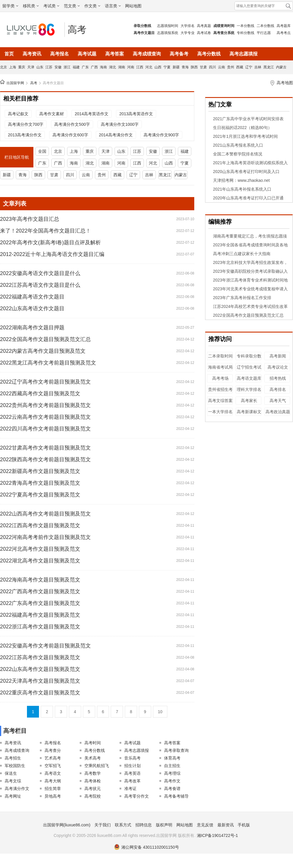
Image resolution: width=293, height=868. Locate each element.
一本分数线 (246, 26)
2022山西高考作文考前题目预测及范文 (45, 514)
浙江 (67, 67)
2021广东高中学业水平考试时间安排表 (248, 119)
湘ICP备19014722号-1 (217, 835)
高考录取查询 (176, 750)
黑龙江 (269, 67)
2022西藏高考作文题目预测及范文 (40, 394)
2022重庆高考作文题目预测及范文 (40, 693)
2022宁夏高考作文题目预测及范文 (40, 495)
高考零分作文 (137, 796)
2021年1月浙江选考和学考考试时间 (245, 136)
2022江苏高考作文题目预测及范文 (40, 657)
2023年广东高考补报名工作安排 (242, 298)
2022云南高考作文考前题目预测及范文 (45, 417)
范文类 (72, 6)
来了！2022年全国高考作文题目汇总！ (45, 231)
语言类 (113, 6)
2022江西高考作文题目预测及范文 (40, 525)
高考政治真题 (278, 412)
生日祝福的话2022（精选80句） (242, 128)
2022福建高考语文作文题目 (32, 297)
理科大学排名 (249, 389)
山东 (40, 67)
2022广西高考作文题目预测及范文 (40, 591)
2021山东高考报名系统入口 (238, 145)
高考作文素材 (52, 114)
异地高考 (53, 796)
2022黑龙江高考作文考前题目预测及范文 (48, 363)
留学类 (10, 6)
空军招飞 (53, 766)
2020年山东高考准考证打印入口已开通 (248, 198)
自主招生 (172, 766)
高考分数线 (209, 54)
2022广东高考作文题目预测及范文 (40, 603)
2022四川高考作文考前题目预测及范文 (45, 429)
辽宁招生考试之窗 (249, 370)
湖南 (122, 67)
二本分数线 (265, 26)
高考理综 (172, 773)
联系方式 (123, 825)
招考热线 (278, 378)
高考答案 (115, 54)
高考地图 (285, 83)
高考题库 (284, 26)
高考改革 (132, 781)
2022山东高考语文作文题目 (32, 308)
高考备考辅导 (176, 796)
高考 (77, 30)
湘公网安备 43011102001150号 (146, 847)
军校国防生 (15, 766)
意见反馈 (205, 825)
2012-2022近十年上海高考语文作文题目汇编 (52, 254)
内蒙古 (281, 67)
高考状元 (93, 789)
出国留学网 (15, 83)
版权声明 (164, 825)
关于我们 (103, 825)
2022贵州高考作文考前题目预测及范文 (45, 405)
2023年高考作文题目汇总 (30, 219)
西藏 (240, 67)
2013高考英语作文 (136, 114)
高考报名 (59, 54)
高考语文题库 (249, 378)
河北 (149, 67)
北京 (4, 67)
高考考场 (220, 378)
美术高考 (93, 758)
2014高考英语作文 (92, 114)
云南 (222, 67)
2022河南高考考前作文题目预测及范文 (45, 537)
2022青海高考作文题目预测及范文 (40, 483)
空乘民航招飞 (97, 766)
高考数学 (93, 773)
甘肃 (203, 67)
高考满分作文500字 (72, 124)
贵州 (231, 67)
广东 (85, 67)
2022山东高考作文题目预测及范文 (40, 669)
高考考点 (284, 33)
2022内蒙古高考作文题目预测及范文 (43, 351)
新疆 (176, 67)
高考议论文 (278, 367)
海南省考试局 (220, 367)
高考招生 (13, 758)
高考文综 (13, 781)
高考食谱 (172, 789)
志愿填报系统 (168, 33)
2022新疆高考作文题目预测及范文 (40, 471)
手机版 (244, 825)
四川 (212, 67)
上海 (13, 67)
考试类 (51, 6)
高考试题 (87, 54)
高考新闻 (278, 356)
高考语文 (53, 773)
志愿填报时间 (168, 26)
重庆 (22, 67)
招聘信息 (144, 825)
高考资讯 (32, 54)
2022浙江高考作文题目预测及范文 (40, 627)
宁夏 (167, 67)
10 (160, 712)
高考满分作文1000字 (120, 124)
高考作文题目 (53, 83)
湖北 (113, 67)
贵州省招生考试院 (220, 392)
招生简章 (53, 789)
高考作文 (172, 781)
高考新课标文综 (249, 414)
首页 (9, 54)
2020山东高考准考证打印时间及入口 (246, 172)
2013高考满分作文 (25, 135)
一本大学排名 (220, 412)
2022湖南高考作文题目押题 (32, 328)
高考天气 (278, 401)
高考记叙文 (18, 114)
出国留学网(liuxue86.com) (67, 825)
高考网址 (13, 796)
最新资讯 (226, 825)
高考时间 (93, 743)
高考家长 (249, 401)
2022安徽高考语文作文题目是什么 (40, 273)
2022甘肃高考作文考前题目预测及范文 (45, 448)
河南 (131, 67)
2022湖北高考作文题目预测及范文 (40, 561)
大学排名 (188, 26)
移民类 (31, 6)
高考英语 (132, 773)
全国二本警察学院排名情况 (238, 154)
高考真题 (204, 26)
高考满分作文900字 (161, 135)
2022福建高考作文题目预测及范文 (40, 615)
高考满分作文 (17, 789)
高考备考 (179, 54)
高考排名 (278, 389)
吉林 (258, 67)
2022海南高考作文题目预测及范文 (40, 580)
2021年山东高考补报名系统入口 (242, 189)
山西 (158, 67)
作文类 (92, 6)
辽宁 (249, 67)
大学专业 (188, 33)
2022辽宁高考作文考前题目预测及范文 (45, 382)
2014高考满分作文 (116, 135)
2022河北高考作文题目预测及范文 (40, 549)
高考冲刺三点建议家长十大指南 (242, 254)
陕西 (194, 67)
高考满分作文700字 (26, 124)
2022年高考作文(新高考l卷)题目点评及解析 (50, 243)
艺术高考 (53, 758)
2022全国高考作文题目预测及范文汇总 (45, 339)
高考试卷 (204, 33)
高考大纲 (53, 781)
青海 (185, 67)
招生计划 (132, 766)
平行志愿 (264, 33)
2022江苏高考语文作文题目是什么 (40, 285)
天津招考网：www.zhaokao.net (241, 180)
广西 (94, 67)
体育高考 (172, 758)
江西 (140, 67)
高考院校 (93, 796)
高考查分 (53, 750)
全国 (42, 151)
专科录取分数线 (249, 359)
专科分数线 (246, 33)
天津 (31, 67)
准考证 (130, 789)
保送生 (11, 773)
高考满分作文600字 (70, 135)
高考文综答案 (220, 401)
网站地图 (133, 6)
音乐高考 (132, 758)
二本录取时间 (220, 356)
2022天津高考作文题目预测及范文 (40, 681)
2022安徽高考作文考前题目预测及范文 (45, 646)
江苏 (49, 67)
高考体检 (93, 781)
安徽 (58, 67)
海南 (103, 67)
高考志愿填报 (243, 54)
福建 (76, 67)
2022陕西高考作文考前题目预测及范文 (45, 460)
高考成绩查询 (147, 54)
